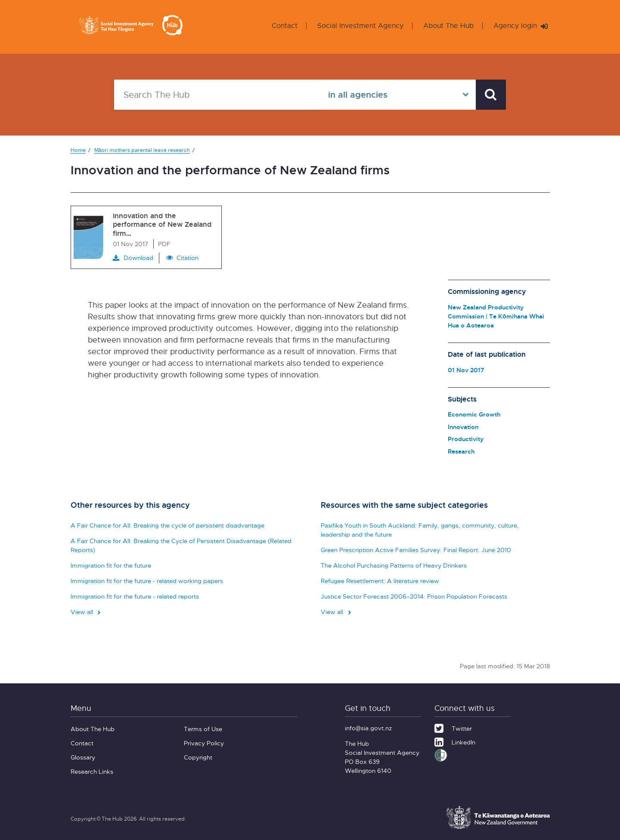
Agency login (521, 26)
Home (78, 150)
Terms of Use (203, 729)
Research (461, 451)
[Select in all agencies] (397, 95)
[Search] (491, 95)
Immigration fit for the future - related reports (135, 596)
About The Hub (448, 26)
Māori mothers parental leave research (142, 150)
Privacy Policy (204, 743)
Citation (188, 258)
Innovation (463, 427)
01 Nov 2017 (466, 370)
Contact (285, 26)
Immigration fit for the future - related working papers (147, 581)
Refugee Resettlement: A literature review (380, 581)
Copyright (198, 757)
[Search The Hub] (217, 95)
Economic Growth (474, 414)
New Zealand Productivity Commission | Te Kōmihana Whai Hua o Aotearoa (496, 316)
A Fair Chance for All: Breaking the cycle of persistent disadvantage (167, 525)
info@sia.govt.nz (368, 728)
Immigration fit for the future (111, 565)
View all (87, 612)
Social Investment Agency (360, 26)
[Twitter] (453, 727)
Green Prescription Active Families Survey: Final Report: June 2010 (416, 550)
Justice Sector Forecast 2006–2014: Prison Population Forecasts (414, 596)
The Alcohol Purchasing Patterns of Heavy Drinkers (394, 565)
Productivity (466, 439)
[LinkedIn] (455, 741)
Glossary (83, 757)
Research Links (92, 771)
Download (133, 258)
